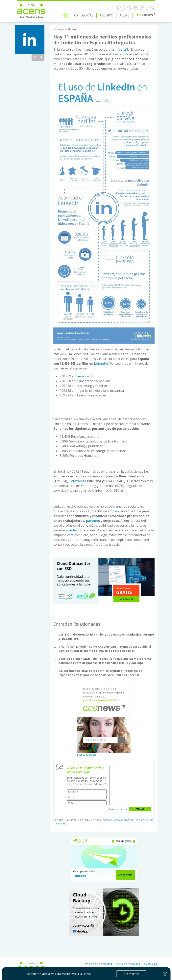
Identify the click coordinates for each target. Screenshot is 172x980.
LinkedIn (101, 364)
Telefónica (78, 481)
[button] (121, 740)
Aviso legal (151, 964)
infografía (122, 49)
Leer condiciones (87, 755)
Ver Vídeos (125, 875)
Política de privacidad (98, 964)
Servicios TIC (86, 376)
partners (93, 521)
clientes (72, 530)
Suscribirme (131, 974)
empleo (113, 511)
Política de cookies (128, 964)
